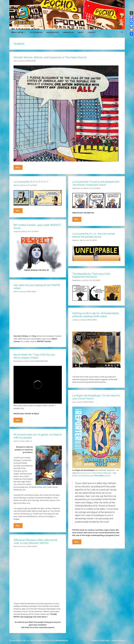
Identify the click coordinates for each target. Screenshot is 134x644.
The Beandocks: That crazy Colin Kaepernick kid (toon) (91, 275)
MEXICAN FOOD (53, 32)
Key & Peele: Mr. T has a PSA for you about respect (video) (34, 356)
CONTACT (92, 32)
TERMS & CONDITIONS (100, 641)
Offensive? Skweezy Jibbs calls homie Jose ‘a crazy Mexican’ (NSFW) (35, 541)
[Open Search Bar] (122, 32)
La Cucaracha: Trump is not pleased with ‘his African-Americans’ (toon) (96, 183)
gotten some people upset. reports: (91, 476)
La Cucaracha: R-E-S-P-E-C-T (31, 182)
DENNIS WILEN (62, 641)
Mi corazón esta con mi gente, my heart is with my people (38, 436)
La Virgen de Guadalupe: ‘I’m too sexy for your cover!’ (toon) (96, 397)
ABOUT (81, 32)
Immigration (68, 32)
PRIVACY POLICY (118, 641)
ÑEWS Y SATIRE (20, 32)
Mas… (19, 168)
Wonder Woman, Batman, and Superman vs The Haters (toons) (50, 57)
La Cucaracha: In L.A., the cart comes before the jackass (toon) (94, 235)
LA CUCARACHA (36, 32)
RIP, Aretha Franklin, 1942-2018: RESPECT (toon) (37, 226)
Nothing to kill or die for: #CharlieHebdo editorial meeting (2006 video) (96, 315)
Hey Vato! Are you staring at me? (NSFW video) (37, 287)
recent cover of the (96, 473)
